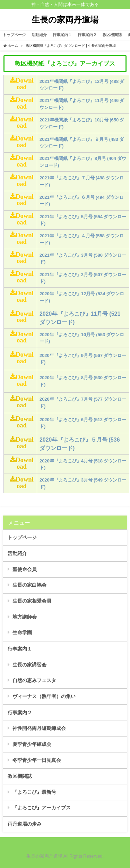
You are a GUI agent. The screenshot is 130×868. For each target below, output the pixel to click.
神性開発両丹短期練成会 (39, 728)
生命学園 (22, 632)
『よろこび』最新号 (34, 792)
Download (25, 84)
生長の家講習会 (29, 665)
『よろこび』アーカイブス (42, 808)
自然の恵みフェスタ (34, 680)
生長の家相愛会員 (32, 601)
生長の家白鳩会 (29, 585)
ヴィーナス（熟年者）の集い (44, 696)
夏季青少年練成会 (32, 744)
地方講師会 (25, 617)
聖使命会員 (25, 569)
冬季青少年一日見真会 (37, 760)
